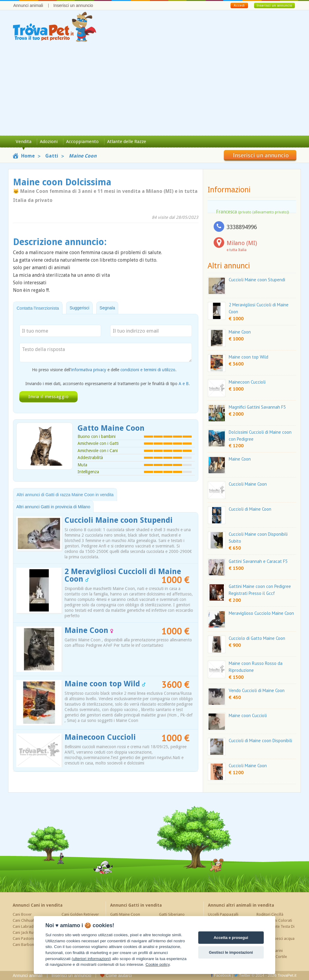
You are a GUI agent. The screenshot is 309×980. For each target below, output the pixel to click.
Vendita (24, 142)
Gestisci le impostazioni (231, 952)
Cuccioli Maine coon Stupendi (119, 520)
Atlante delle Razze (127, 142)
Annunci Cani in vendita (38, 905)
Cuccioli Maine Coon (248, 484)
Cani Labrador (25, 926)
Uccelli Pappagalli (223, 914)
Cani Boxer (22, 914)
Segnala (107, 308)
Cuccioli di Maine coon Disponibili (260, 741)
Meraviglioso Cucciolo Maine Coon (261, 613)
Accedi (239, 5)
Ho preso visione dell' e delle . (104, 370)
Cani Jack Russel (26, 932)
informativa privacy (89, 370)
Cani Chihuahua (26, 920)
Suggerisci (79, 308)
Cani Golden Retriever (80, 914)
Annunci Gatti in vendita (136, 905)
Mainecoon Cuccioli (100, 737)
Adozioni (49, 142)
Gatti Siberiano (172, 914)
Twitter (242, 975)
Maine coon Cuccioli (248, 715)
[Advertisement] (154, 90)
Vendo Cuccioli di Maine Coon (257, 690)
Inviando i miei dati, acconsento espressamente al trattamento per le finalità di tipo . (108, 384)
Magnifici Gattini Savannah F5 (257, 407)
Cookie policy (158, 964)
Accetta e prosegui (231, 938)
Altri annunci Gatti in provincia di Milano (53, 507)
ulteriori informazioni (91, 959)
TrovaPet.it (287, 975)
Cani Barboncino (27, 945)
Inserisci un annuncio (73, 5)
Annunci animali (28, 5)
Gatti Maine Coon (125, 914)
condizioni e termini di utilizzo (148, 370)
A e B (184, 384)
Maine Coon (89, 630)
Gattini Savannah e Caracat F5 (258, 561)
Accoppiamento (82, 142)
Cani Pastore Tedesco (31, 939)
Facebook (221, 975)
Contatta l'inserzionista (38, 308)
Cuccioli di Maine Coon (250, 509)
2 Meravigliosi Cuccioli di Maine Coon (123, 575)
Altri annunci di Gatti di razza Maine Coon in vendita (65, 495)
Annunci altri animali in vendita (241, 905)
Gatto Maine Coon (111, 428)
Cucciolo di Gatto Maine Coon (257, 638)
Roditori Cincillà (270, 914)
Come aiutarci (116, 975)
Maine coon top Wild (105, 684)
